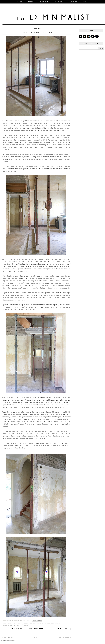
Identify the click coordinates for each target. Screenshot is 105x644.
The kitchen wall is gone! (37, 33)
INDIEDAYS (73, 2)
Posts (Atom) (11, 641)
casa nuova (12, 624)
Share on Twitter (59, 629)
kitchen (32, 624)
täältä (61, 130)
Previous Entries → (65, 638)
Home (20, 2)
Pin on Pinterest (37, 629)
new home (39, 624)
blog (86, 2)
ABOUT (31, 2)
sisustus (20, 625)
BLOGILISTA (59, 2)
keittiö (26, 624)
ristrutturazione (9, 625)
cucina (20, 624)
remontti (47, 624)
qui (26, 271)
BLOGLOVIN (44, 2)
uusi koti (27, 625)
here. (68, 407)
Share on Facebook (14, 629)
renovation (55, 624)
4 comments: (28, 621)
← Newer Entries (8, 638)
